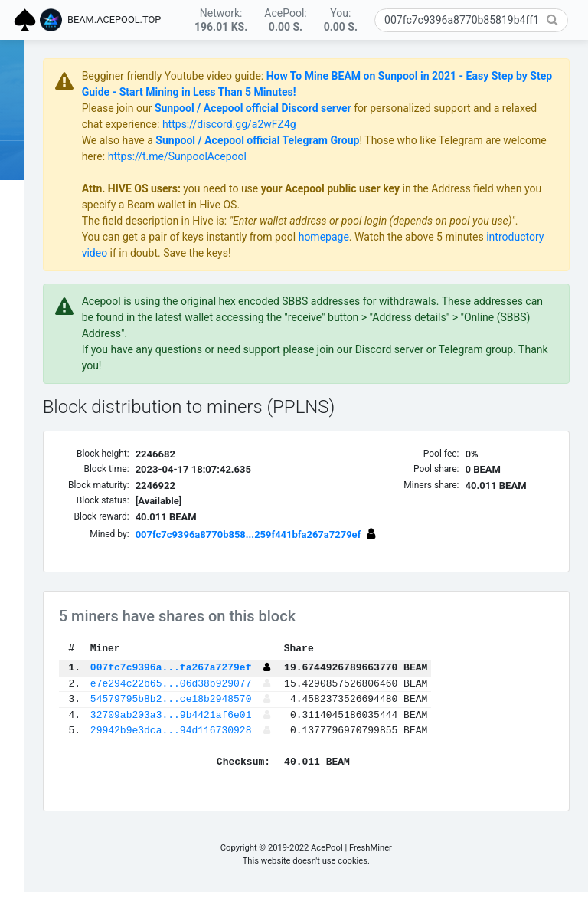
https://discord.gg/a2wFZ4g (434, 124)
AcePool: (285, 20)
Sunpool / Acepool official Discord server (351, 108)
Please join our (216, 108)
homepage (422, 253)
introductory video (264, 269)
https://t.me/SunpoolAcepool (386, 156)
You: (341, 20)
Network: (221, 20)
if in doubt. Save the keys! (369, 269)
